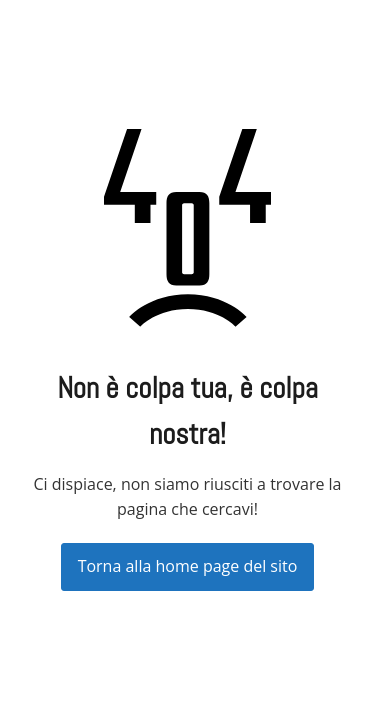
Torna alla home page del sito (188, 566)
